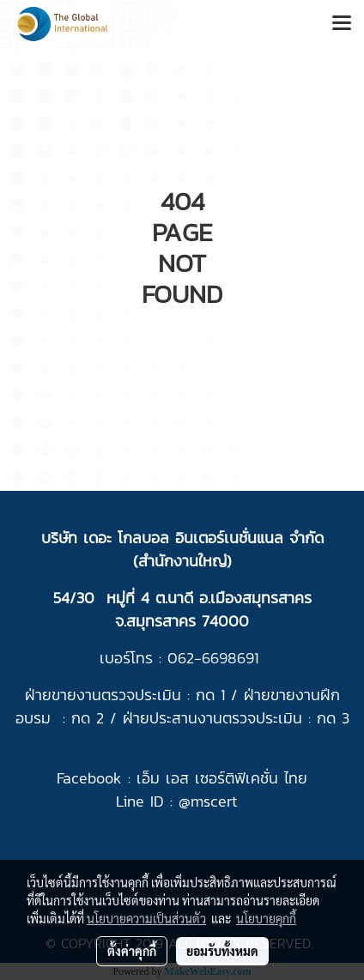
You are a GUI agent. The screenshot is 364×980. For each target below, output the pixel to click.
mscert (214, 801)
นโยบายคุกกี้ (266, 918)
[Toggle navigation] (342, 24)
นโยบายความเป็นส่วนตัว (146, 918)
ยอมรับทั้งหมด (222, 951)
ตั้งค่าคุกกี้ (132, 951)
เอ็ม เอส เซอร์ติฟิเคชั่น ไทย (222, 778)
